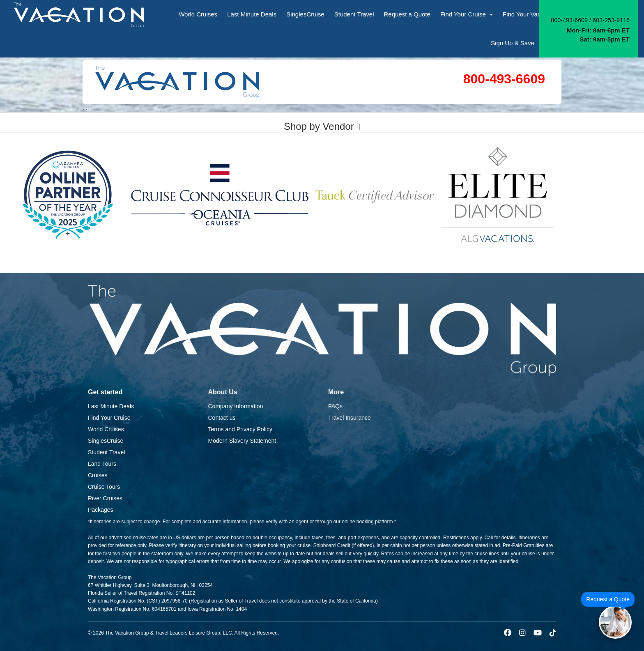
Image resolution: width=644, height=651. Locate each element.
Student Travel (354, 14)
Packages (100, 510)
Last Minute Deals (252, 14)
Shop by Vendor (322, 126)
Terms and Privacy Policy (240, 429)
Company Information (236, 406)
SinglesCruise (305, 14)
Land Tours (102, 464)
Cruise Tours (104, 487)
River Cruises (105, 498)
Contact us (222, 418)
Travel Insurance (350, 418)
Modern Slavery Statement (242, 441)
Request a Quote (407, 14)
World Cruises (198, 14)
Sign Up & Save (513, 43)
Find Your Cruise (467, 14)
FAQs (335, 406)
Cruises (98, 475)
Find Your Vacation (532, 14)
